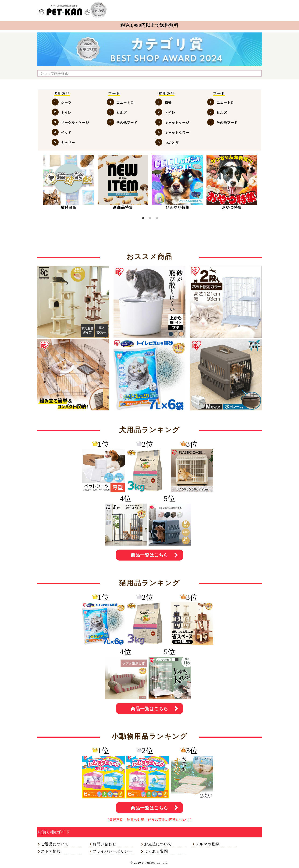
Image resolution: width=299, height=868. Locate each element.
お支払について (158, 844)
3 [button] (157, 219)
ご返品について (55, 844)
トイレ (66, 113)
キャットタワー (177, 133)
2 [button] (150, 219)
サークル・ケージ (75, 123)
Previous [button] (46, 182)
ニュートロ (125, 102)
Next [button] (253, 182)
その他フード (127, 123)
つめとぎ (172, 143)
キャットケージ (177, 123)
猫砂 (168, 102)
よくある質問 (156, 851)
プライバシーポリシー (112, 851)
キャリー (68, 143)
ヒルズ (122, 113)
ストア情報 (51, 851)
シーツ (66, 102)
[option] (69, 182)
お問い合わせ (104, 844)
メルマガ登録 (207, 844)
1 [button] (143, 219)
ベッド (66, 133)
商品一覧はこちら (149, 555)
